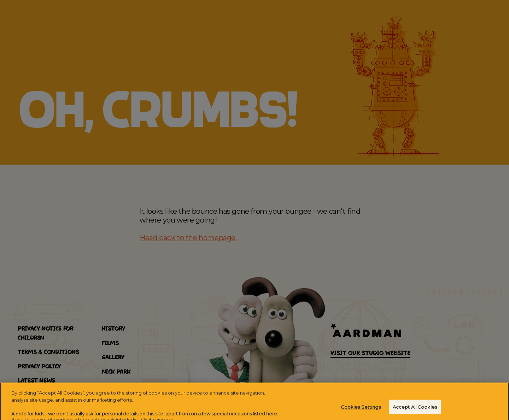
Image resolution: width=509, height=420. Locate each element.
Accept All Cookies (415, 409)
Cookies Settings (361, 409)
